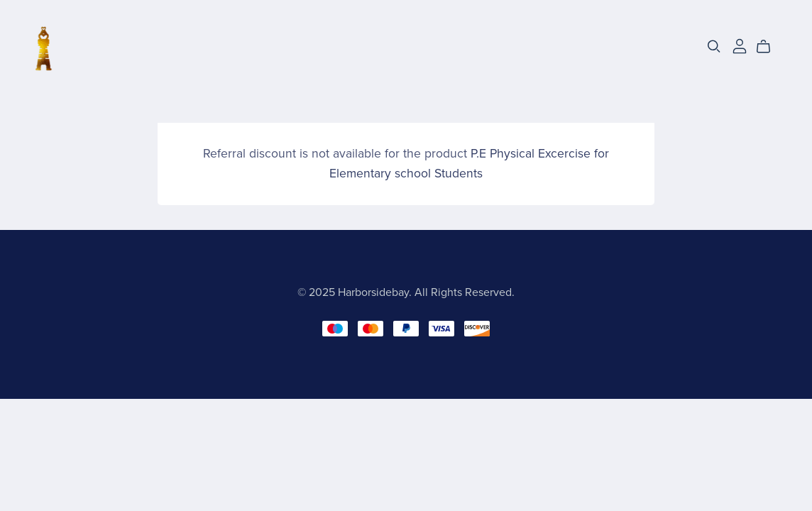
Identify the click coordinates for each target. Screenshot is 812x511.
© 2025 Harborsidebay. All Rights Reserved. (406, 292)
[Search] (714, 46)
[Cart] (769, 47)
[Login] (740, 45)
